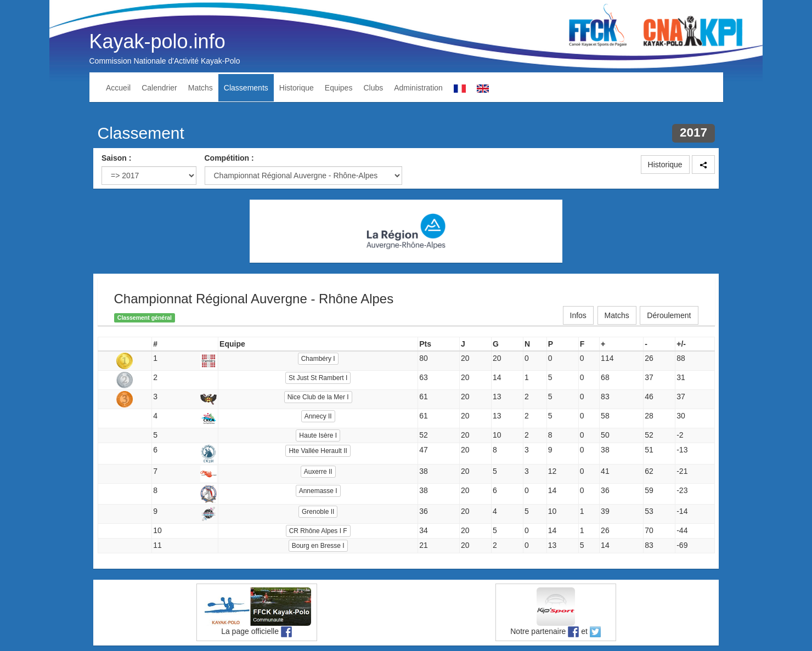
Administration (418, 88)
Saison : (116, 158)
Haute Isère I (318, 435)
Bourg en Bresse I (318, 546)
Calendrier (159, 88)
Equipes (339, 88)
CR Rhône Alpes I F (318, 531)
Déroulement (669, 315)
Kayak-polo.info (157, 41)
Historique (297, 88)
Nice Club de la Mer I (318, 397)
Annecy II (318, 416)
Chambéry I (318, 359)
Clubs (373, 88)
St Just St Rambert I (318, 378)
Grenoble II (318, 512)
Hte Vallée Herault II (318, 451)
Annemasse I (318, 491)
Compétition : (229, 158)
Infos (578, 315)
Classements (246, 88)
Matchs (201, 88)
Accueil (118, 88)
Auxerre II (318, 472)
